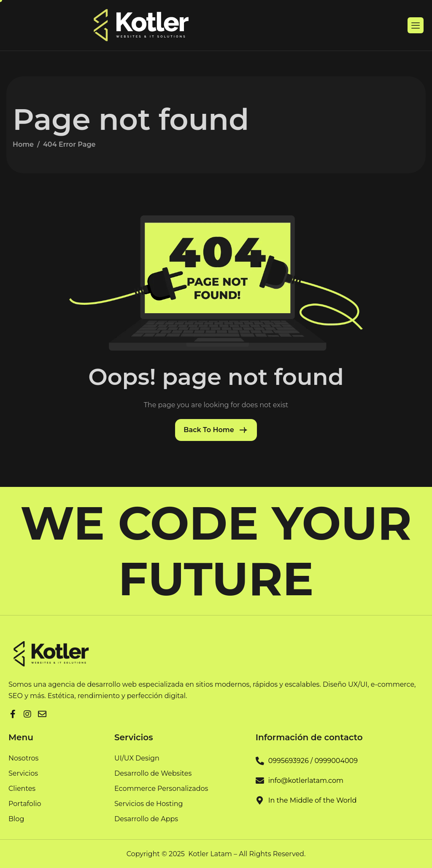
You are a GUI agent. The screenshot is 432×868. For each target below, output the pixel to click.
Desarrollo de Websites (153, 774)
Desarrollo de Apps (146, 819)
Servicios (23, 774)
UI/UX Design (137, 759)
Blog (16, 819)
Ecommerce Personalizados (161, 789)
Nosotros (23, 759)
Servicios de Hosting (149, 804)
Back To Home (209, 430)
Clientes (22, 789)
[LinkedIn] (27, 712)
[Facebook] (13, 712)
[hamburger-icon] (416, 25)
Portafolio (25, 804)
